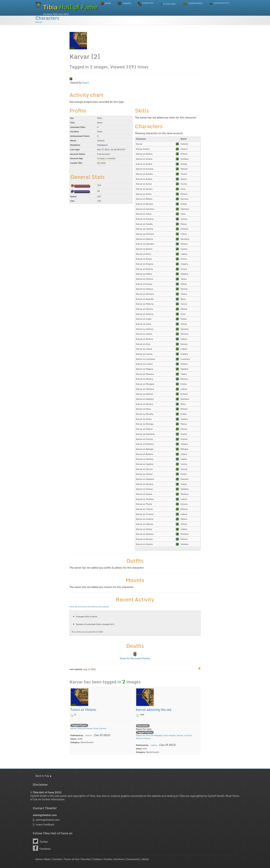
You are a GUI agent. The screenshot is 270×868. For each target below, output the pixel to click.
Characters (47, 18)
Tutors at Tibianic (83, 710)
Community (133, 859)
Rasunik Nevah (85, 728)
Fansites (86, 859)
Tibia (92, 796)
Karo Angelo (170, 735)
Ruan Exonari (100, 728)
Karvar (39, 22)
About (145, 859)
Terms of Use (71, 859)
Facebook (42, 848)
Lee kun (188, 735)
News (47, 859)
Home (39, 859)
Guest (85, 83)
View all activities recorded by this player (89, 607)
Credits (108, 859)
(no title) (101, 163)
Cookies (97, 859)
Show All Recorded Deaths (135, 658)
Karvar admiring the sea (154, 710)
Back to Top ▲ (43, 776)
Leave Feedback (45, 824)
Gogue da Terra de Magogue (149, 735)
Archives (119, 859)
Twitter (40, 841)
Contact (57, 859)
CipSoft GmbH (39, 796)
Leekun (89, 735)
